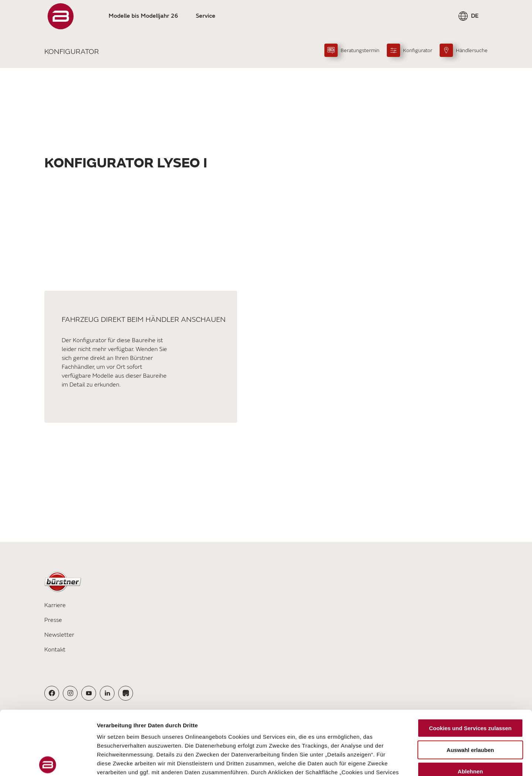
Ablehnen (470, 705)
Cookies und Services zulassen (470, 662)
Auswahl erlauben (470, 683)
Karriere (55, 605)
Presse (53, 620)
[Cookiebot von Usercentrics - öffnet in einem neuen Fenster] (48, 762)
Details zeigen (393, 761)
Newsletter (59, 635)
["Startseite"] (61, 16)
